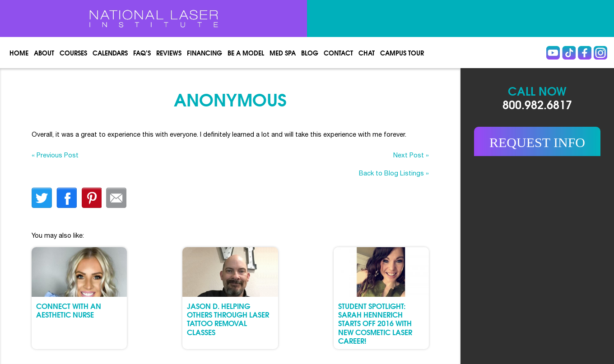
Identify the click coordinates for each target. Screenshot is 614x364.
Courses (73, 53)
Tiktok (569, 53)
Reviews (169, 53)
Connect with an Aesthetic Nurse (69, 310)
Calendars (110, 53)
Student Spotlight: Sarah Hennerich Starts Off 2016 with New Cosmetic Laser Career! (375, 323)
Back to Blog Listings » (394, 173)
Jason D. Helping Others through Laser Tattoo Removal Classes (228, 319)
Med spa (283, 53)
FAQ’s (142, 53)
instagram (600, 53)
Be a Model (246, 53)
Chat (367, 53)
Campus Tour (402, 53)
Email (116, 198)
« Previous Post (55, 155)
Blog (310, 53)
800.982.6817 (537, 104)
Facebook (585, 53)
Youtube (553, 53)
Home (19, 53)
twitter (42, 198)
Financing (205, 53)
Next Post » (411, 155)
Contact (338, 53)
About (44, 53)
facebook (67, 198)
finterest (91, 198)
